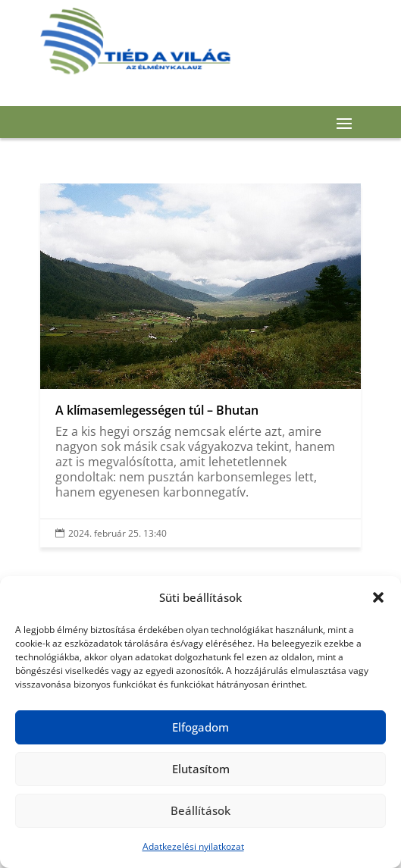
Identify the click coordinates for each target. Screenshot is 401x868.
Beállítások (200, 810)
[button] (378, 597)
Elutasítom (201, 769)
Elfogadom (200, 727)
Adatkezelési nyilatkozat (193, 846)
